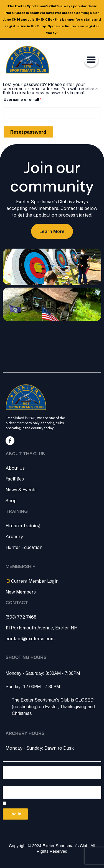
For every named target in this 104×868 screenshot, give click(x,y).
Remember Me (20, 804)
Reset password (28, 132)
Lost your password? (19, 826)
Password (13, 784)
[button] (91, 60)
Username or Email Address (32, 764)
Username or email (31, 99)
